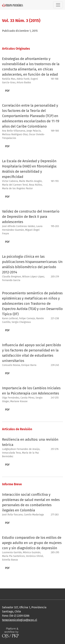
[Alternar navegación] (58, 5)
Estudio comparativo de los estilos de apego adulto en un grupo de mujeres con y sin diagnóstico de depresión (32, 543)
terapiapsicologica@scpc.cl (20, 620)
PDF (7, 91)
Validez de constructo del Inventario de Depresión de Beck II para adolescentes (31, 217)
